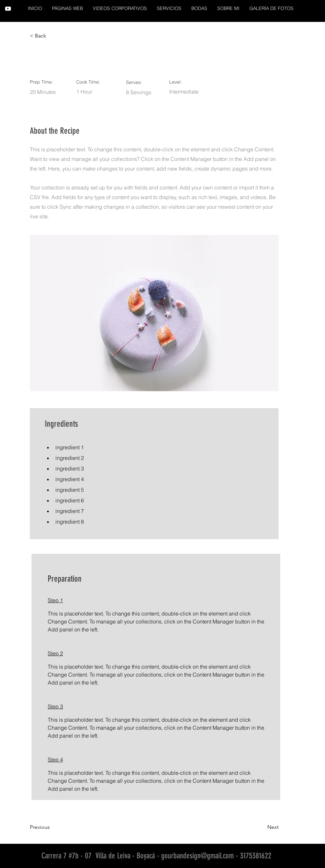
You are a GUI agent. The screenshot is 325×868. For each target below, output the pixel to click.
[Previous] (51, 827)
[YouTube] (8, 9)
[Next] (262, 827)
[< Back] (51, 36)
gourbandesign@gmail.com (197, 856)
